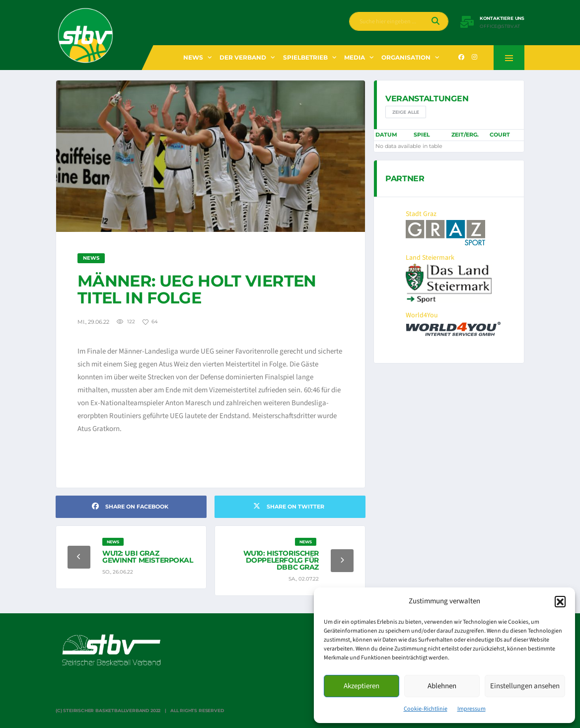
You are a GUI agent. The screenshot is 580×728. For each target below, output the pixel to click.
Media (355, 57)
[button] (560, 601)
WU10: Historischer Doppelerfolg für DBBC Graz (281, 560)
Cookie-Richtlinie (426, 709)
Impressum (471, 709)
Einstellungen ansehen (525, 686)
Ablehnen (442, 686)
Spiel (422, 135)
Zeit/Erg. (465, 135)
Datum (386, 135)
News (193, 57)
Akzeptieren (362, 686)
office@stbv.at (500, 26)
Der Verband (243, 57)
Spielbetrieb (305, 57)
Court (500, 135)
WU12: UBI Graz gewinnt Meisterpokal (148, 557)
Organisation (406, 57)
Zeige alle (406, 112)
